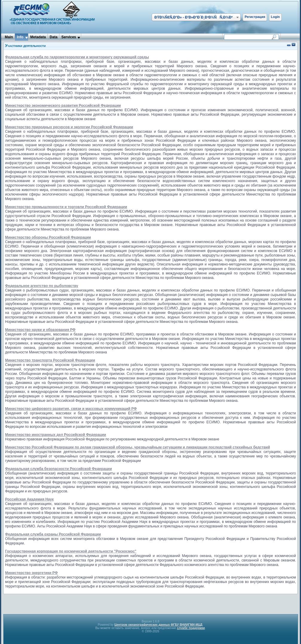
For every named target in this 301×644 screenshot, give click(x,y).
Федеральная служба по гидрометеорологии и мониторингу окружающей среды (77, 57)
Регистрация (255, 17)
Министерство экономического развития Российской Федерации (63, 106)
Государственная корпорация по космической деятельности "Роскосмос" (71, 551)
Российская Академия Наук (29, 499)
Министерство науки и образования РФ (40, 330)
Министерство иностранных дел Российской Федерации (56, 435)
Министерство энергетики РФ (31, 573)
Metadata (38, 37)
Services (69, 37)
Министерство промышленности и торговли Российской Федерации (66, 207)
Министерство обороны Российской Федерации (48, 237)
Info (20, 37)
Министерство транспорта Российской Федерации (50, 360)
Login (275, 17)
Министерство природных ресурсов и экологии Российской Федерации (69, 127)
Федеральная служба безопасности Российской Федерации (59, 469)
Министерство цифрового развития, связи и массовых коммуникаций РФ (71, 409)
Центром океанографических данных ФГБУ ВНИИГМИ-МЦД (158, 625)
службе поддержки (191, 628)
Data (53, 37)
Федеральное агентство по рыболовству (42, 286)
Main (9, 37)
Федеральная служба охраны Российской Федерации (53, 534)
